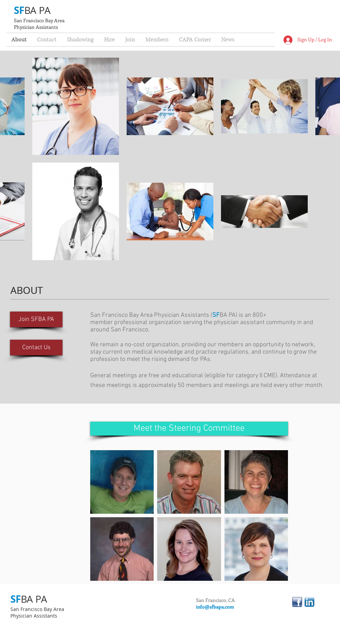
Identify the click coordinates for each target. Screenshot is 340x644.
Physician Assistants (36, 27)
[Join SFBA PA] (36, 319)
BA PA (37, 10)
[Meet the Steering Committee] (189, 429)
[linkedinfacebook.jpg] (297, 602)
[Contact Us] (36, 348)
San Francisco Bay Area (39, 20)
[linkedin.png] (309, 602)
